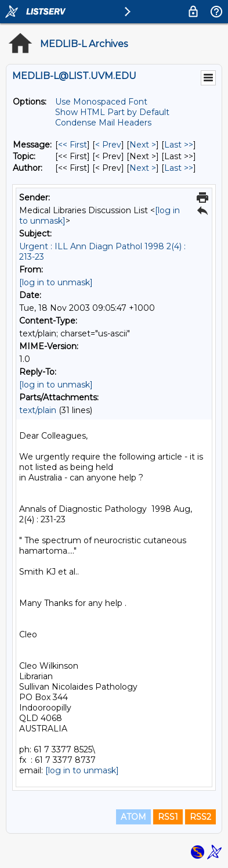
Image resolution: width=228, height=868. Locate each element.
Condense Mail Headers (103, 123)
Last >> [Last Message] (179, 145)
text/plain (38, 410)
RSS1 (168, 817)
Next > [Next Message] (143, 145)
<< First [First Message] (73, 145)
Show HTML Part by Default (112, 112)
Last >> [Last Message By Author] (179, 168)
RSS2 (200, 817)
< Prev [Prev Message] (108, 145)
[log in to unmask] (56, 282)
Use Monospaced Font (101, 102)
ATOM (133, 817)
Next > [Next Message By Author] (143, 168)
